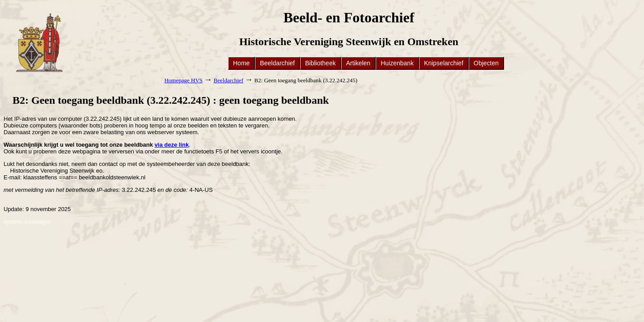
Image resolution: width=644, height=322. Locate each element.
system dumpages (27, 222)
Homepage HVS (183, 80)
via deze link (172, 145)
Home (241, 63)
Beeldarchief (277, 63)
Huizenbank (397, 63)
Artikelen (358, 63)
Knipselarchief (444, 63)
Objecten (486, 63)
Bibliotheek (320, 63)
